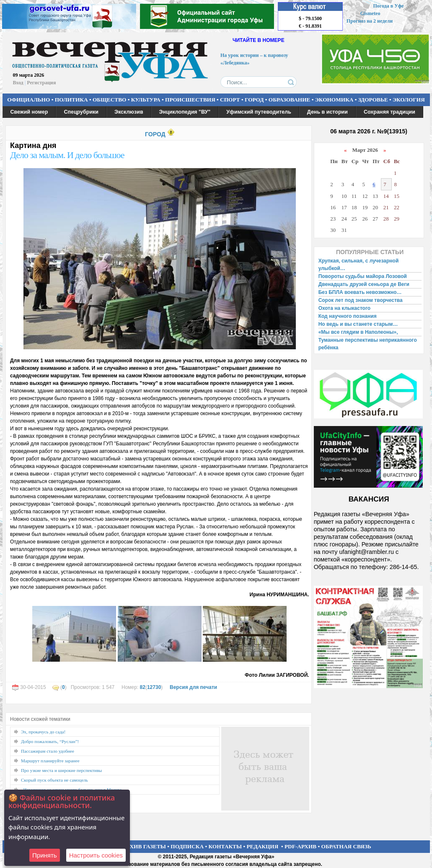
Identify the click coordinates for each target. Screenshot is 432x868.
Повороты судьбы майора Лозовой (363, 276)
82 (143, 687)
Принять (45, 855)
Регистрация (41, 83)
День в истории (327, 112)
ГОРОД (254, 100)
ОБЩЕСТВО (109, 100)
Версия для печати (193, 687)
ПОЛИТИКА (71, 100)
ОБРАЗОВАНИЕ (290, 100)
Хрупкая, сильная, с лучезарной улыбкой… (359, 265)
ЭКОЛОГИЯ (409, 100)
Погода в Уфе (388, 6)
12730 (154, 687)
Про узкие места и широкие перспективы (61, 770)
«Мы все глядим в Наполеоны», (358, 332)
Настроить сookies (96, 855)
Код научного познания (348, 316)
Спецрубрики (81, 112)
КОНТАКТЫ (225, 846)
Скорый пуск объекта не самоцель (54, 780)
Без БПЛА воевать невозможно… (360, 292)
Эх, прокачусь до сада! (43, 732)
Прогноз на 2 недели (370, 21)
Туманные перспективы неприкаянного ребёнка (368, 344)
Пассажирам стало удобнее (48, 751)
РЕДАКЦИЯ (262, 846)
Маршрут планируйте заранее (50, 761)
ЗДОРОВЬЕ (373, 100)
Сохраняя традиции (389, 112)
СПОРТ (230, 100)
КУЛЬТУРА (146, 100)
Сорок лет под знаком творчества (361, 300)
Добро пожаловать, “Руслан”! (50, 741)
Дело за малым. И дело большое (67, 155)
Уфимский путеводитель (259, 112)
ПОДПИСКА (187, 846)
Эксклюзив (129, 112)
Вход (18, 83)
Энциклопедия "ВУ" (185, 112)
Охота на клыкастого (344, 308)
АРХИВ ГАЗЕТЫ (144, 846)
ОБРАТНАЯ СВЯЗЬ (346, 846)
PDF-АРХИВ (300, 846)
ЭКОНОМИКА (334, 100)
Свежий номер (29, 112)
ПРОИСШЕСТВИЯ (190, 100)
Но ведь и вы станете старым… (358, 324)
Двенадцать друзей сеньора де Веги (364, 284)
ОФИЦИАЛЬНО (28, 100)
